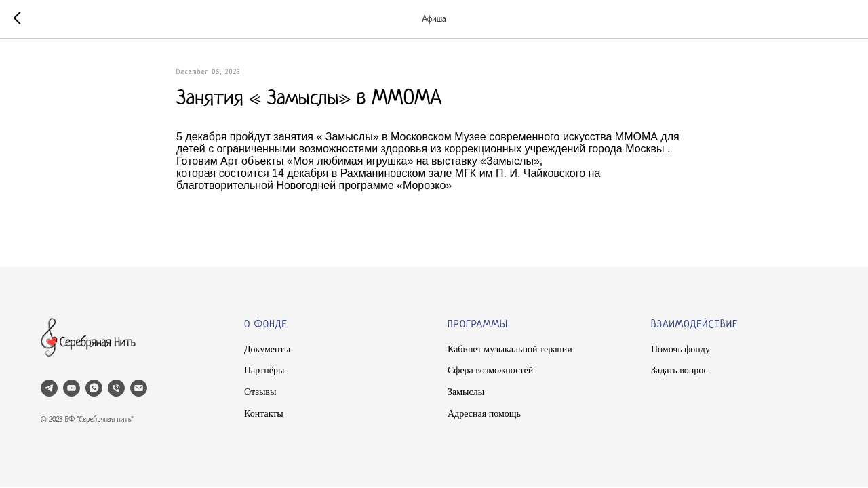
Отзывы (260, 392)
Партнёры (264, 370)
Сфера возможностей (490, 370)
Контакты (264, 414)
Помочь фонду (680, 349)
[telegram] (49, 388)
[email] (139, 388)
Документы (267, 349)
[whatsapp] (94, 388)
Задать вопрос (679, 370)
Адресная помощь (484, 414)
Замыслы (466, 392)
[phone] (116, 388)
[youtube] (72, 388)
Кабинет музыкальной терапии (510, 349)
